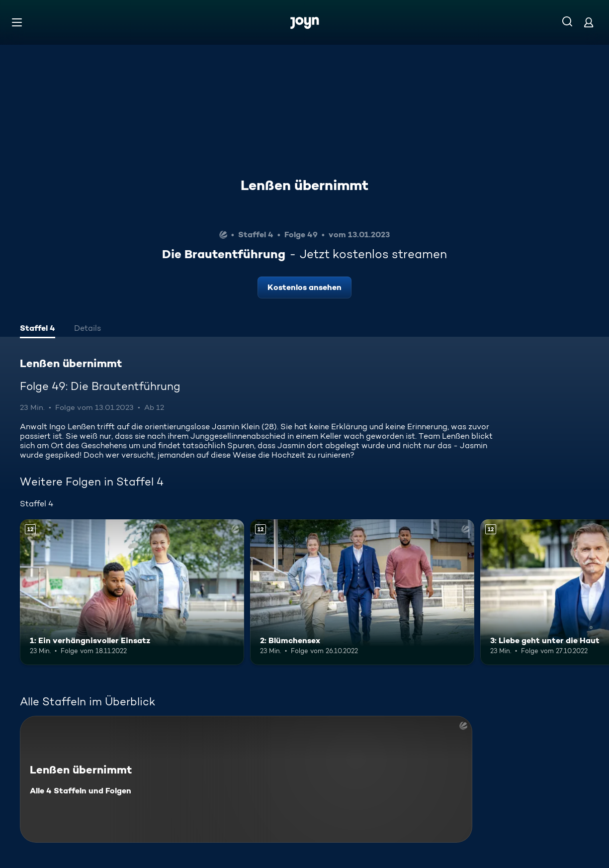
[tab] (38, 329)
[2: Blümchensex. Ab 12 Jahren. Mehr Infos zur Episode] (362, 592)
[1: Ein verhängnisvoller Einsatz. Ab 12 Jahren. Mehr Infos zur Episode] (132, 592)
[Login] (589, 22)
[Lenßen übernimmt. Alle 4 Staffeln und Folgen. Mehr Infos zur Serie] (246, 779)
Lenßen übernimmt (304, 185)
